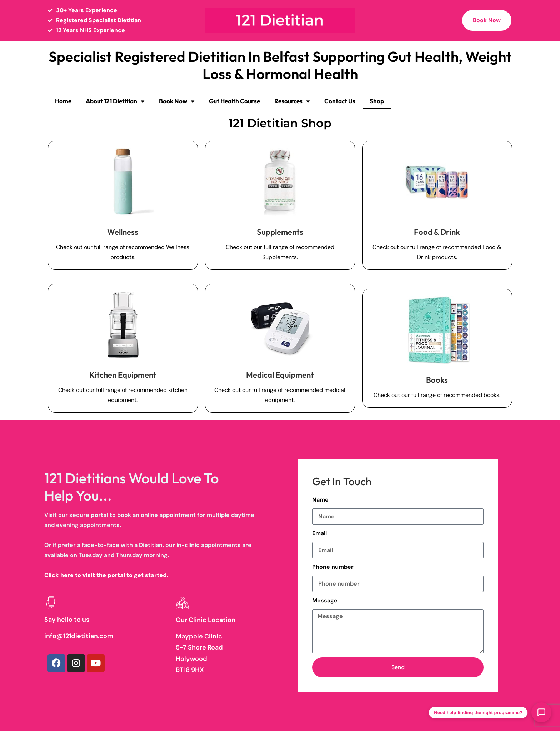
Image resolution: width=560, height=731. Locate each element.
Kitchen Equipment (123, 375)
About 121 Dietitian (115, 101)
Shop (377, 101)
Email (319, 533)
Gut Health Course (234, 101)
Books (437, 380)
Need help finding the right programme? (478, 713)
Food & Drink (437, 232)
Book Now (177, 101)
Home (63, 101)
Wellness (123, 232)
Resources (292, 101)
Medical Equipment (280, 375)
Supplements (280, 232)
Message (325, 600)
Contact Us (340, 101)
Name (320, 500)
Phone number (333, 567)
